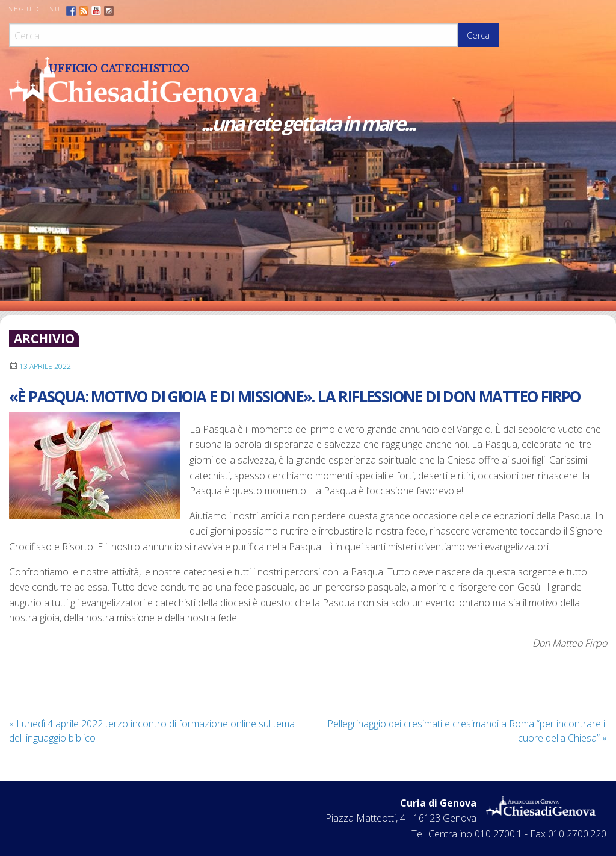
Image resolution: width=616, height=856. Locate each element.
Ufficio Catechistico (119, 69)
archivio (44, 338)
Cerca (478, 35)
